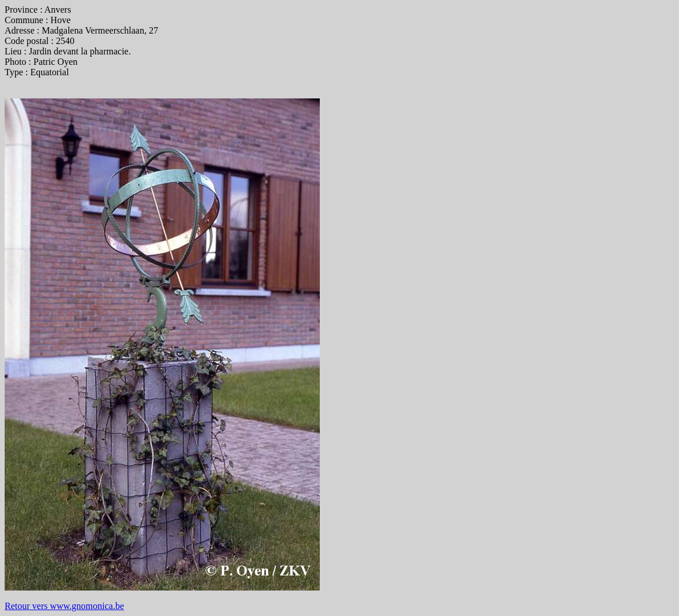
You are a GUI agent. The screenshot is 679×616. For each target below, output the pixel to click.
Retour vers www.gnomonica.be (64, 606)
